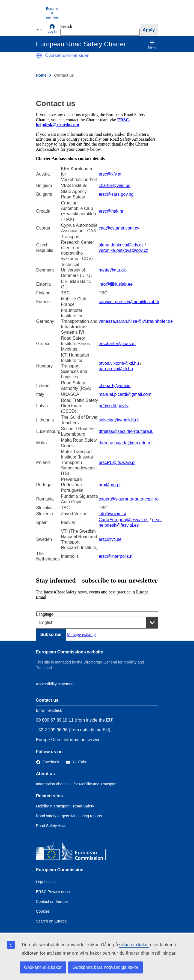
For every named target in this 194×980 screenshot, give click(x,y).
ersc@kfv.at (110, 174)
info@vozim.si (112, 514)
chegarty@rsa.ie (115, 386)
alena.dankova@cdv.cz (121, 245)
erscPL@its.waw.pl (117, 462)
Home (41, 75)
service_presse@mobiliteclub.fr (129, 302)
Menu (152, 45)
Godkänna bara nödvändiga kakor (105, 967)
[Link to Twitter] (77, 762)
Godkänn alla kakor (43, 967)
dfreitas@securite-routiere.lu (126, 431)
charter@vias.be (115, 186)
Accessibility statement (55, 684)
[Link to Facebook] (48, 762)
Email (41, 597)
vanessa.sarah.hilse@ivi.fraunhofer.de (136, 321)
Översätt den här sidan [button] (67, 55)
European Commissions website (70, 652)
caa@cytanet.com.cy (119, 228)
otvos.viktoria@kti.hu (119, 363)
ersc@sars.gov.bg (116, 194)
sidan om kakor (134, 945)
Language (45, 614)
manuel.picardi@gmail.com (125, 394)
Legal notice (46, 882)
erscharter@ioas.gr (117, 344)
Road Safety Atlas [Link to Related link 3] (51, 826)
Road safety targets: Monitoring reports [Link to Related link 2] (69, 816)
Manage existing (81, 634)
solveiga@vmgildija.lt (119, 420)
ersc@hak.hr (111, 211)
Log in (52, 29)
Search (66, 26)
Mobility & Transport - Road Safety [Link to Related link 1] (65, 806)
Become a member (52, 13)
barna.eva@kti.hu (116, 369)
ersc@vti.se (110, 539)
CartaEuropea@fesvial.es (124, 520)
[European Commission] (40, 29)
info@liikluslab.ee (116, 284)
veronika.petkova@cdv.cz (123, 250)
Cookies (43, 911)
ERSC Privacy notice (54, 892)
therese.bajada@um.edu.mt (126, 443)
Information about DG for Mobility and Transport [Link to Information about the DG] (76, 784)
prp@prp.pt (110, 485)
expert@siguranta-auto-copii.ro (129, 499)
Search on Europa (51, 921)
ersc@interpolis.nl (116, 556)
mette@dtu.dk (112, 270)
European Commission (60, 870)
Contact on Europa (52, 901)
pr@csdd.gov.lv (114, 406)
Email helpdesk (49, 710)
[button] (39, 56)
